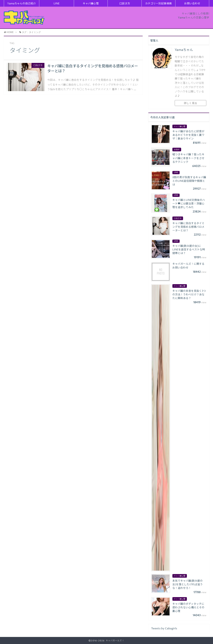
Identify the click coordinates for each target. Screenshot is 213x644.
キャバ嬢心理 (91, 4)
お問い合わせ (192, 4)
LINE (57, 4)
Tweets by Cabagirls (164, 629)
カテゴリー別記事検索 (158, 4)
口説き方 (125, 4)
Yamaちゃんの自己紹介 (22, 4)
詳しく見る (190, 103)
